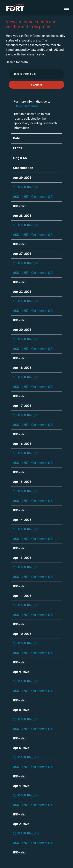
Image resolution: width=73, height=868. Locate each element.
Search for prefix (17, 62)
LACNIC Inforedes (26, 106)
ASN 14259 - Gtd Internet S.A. (33, 197)
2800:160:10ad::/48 (26, 187)
